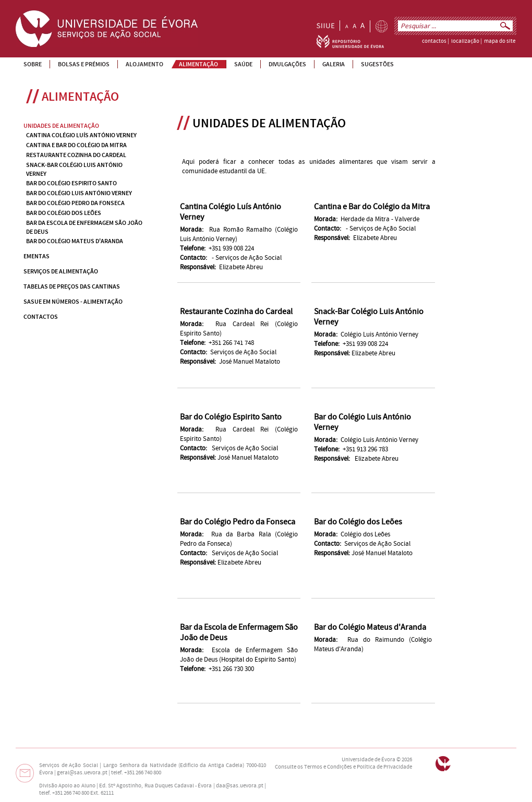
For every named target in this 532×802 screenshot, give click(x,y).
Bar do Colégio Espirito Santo (231, 417)
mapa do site (500, 41)
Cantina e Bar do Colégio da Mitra (372, 207)
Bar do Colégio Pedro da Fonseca (238, 522)
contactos (434, 41)
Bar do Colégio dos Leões (358, 522)
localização (465, 41)
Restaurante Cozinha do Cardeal (236, 312)
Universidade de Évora (368, 760)
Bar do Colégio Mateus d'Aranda (370, 627)
